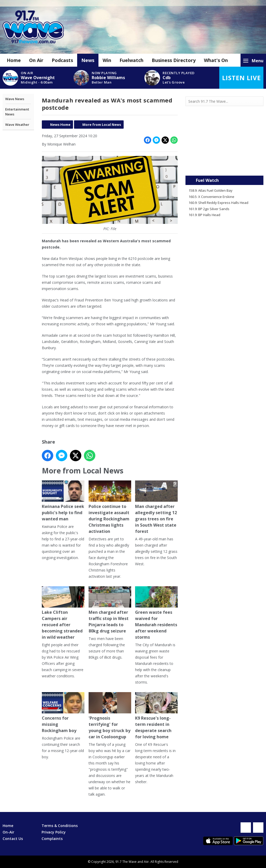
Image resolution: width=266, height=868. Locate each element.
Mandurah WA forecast (224, 165)
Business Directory (174, 60)
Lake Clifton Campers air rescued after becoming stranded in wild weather (63, 613)
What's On (216, 60)
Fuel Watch (207, 180)
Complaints (52, 839)
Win (107, 60)
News (88, 60)
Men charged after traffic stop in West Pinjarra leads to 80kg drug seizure (110, 610)
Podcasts (62, 60)
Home (14, 60)
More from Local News (102, 125)
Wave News (15, 99)
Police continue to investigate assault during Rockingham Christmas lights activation (110, 507)
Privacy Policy (54, 832)
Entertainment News (17, 112)
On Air (36, 60)
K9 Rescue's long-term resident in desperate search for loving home (156, 716)
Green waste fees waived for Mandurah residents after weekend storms (156, 613)
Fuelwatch (131, 60)
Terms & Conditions (60, 826)
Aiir (146, 862)
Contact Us (13, 839)
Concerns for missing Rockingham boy (63, 713)
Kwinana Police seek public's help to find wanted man (63, 501)
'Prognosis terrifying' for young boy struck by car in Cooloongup (110, 716)
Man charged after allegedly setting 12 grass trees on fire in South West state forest (156, 507)
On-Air (8, 832)
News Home (60, 125)
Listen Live (241, 78)
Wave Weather (17, 125)
